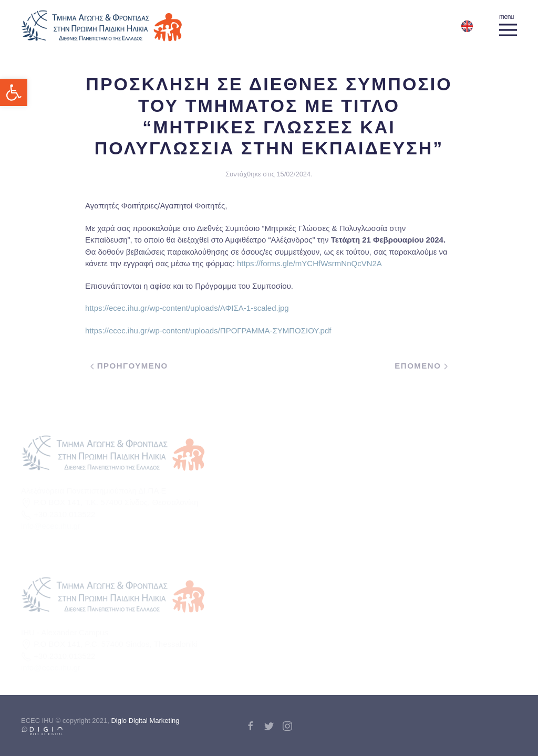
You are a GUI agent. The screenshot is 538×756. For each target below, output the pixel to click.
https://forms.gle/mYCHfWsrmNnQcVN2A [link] (310, 263)
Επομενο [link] (421, 366)
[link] (14, 92)
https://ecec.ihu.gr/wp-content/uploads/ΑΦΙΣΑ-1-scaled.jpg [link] (187, 308)
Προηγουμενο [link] (129, 366)
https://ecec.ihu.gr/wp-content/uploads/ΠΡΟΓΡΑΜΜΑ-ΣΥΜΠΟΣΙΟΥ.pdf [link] (208, 330)
